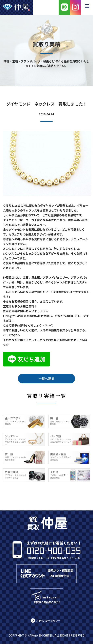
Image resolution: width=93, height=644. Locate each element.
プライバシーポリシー (48, 621)
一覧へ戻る (46, 379)
